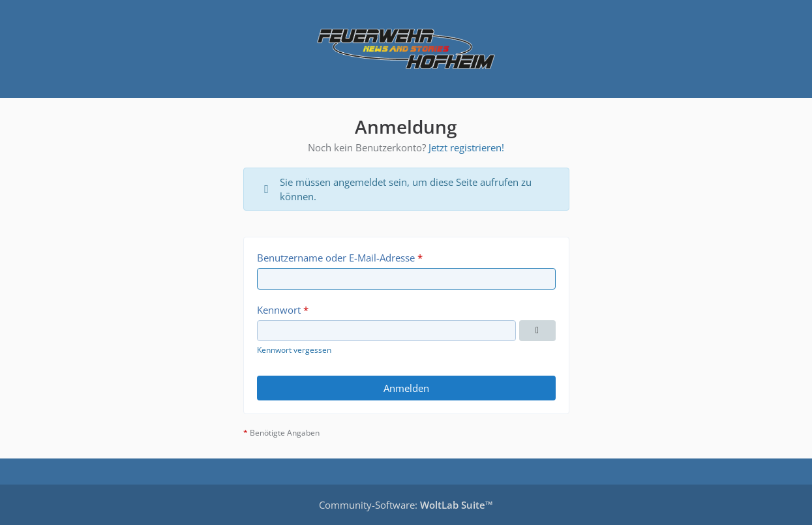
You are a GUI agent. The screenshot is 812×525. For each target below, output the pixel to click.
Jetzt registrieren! (466, 147)
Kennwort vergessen (294, 350)
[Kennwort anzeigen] (537, 331)
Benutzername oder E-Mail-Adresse (336, 258)
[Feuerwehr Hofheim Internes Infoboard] (406, 49)
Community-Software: (406, 505)
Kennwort (279, 310)
